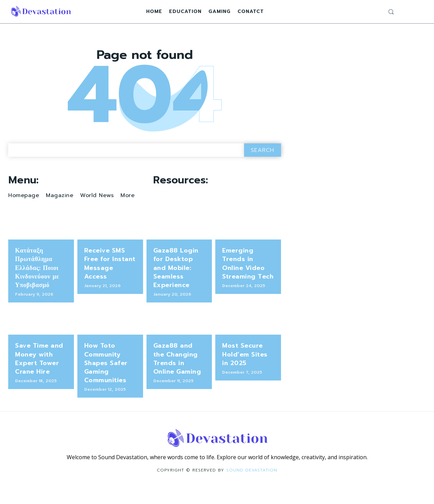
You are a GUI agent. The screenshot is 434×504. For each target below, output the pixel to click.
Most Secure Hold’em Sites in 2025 (245, 370)
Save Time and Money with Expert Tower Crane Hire (39, 374)
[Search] (263, 165)
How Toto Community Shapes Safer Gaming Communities (106, 379)
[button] (391, 12)
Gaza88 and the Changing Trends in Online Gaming (177, 374)
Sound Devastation (252, 486)
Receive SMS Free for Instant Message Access (110, 279)
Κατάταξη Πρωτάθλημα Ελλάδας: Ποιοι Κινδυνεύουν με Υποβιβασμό (37, 283)
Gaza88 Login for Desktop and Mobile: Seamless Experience (176, 283)
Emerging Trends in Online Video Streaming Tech (248, 279)
